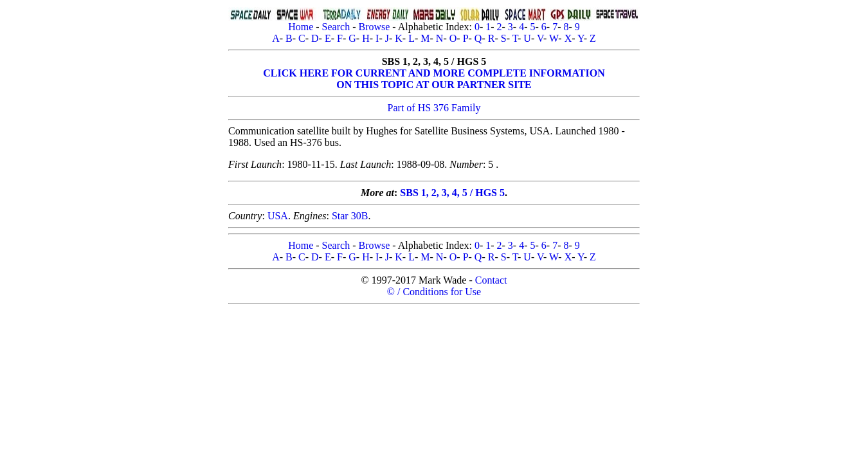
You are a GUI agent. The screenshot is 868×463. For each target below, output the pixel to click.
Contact (491, 280)
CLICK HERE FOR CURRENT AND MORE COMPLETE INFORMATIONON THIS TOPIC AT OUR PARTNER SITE (434, 79)
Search (336, 27)
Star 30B (350, 216)
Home (301, 27)
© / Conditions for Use (434, 292)
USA (278, 216)
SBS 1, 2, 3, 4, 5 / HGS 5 (452, 193)
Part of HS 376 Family (434, 108)
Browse (374, 27)
